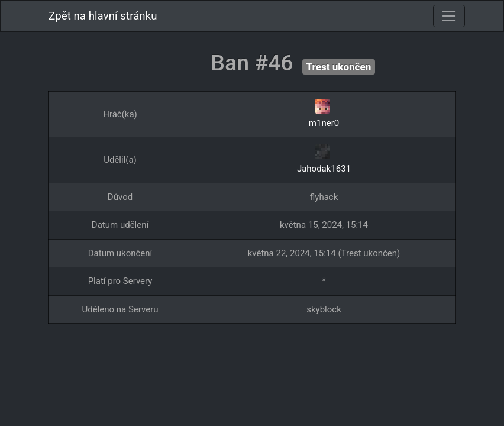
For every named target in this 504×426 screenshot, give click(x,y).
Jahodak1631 (324, 169)
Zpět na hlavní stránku (103, 16)
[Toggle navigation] (449, 16)
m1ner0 (324, 123)
